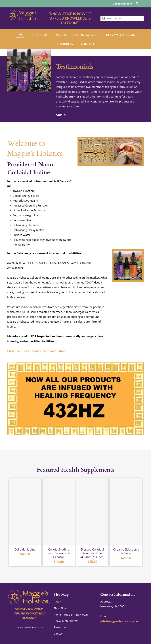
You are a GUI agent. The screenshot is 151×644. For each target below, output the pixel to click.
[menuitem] (20, 35)
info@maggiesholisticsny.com (120, 621)
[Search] (122, 18)
